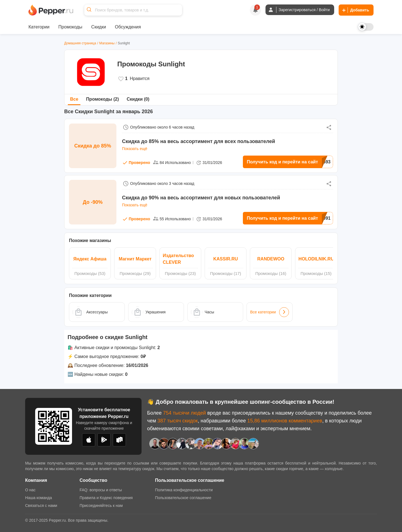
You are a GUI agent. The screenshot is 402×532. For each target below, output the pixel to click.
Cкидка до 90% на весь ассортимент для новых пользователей (201, 198)
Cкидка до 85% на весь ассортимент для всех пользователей (198, 141)
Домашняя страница (80, 43)
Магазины (107, 43)
